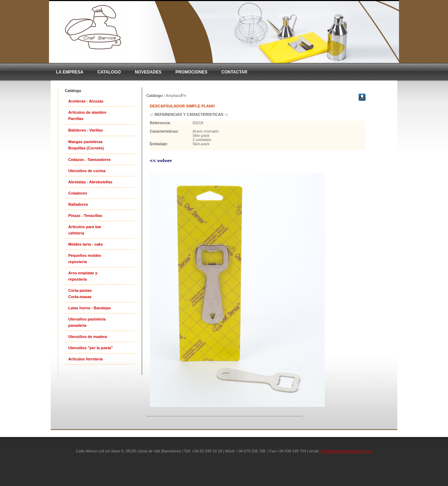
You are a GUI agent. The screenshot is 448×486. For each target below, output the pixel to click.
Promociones (191, 72)
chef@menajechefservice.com (346, 451)
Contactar (234, 72)
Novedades (148, 72)
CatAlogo (109, 72)
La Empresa (70, 72)
